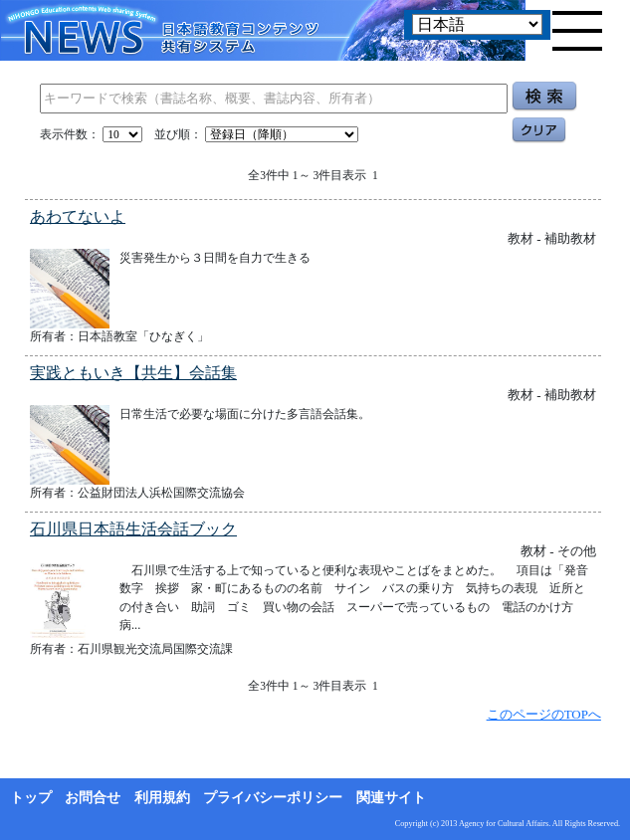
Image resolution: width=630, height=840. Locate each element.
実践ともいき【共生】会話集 (133, 373)
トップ (31, 798)
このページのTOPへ (544, 714)
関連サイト (391, 798)
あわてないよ (78, 216)
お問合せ (93, 798)
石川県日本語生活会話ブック (133, 529)
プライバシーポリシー (273, 798)
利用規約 (162, 798)
